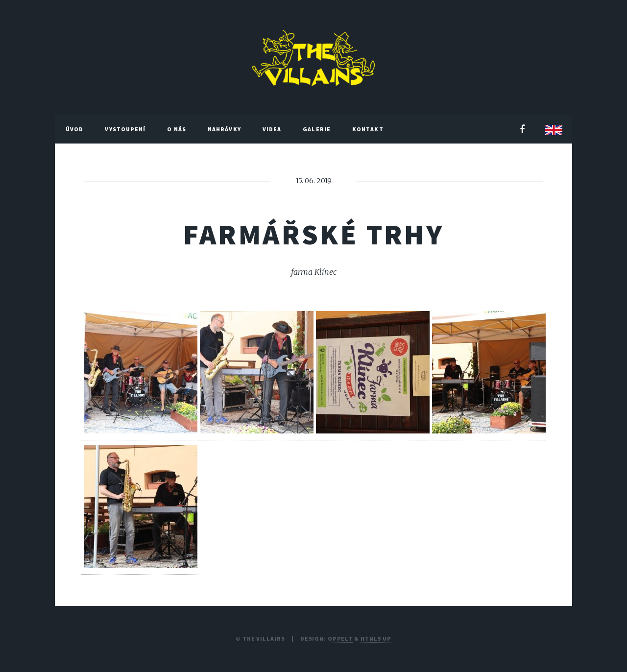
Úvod (74, 129)
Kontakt (368, 129)
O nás (177, 129)
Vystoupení (125, 129)
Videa (272, 129)
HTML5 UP (376, 638)
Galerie (317, 129)
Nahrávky (224, 129)
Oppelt (340, 638)
